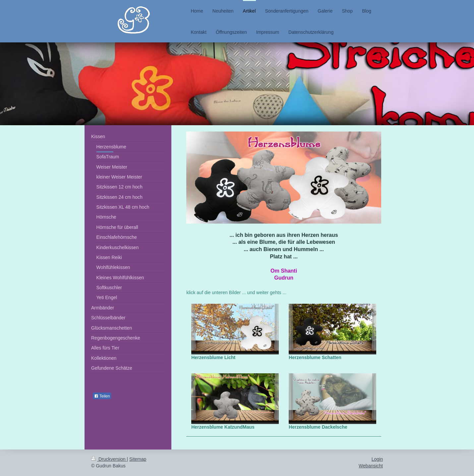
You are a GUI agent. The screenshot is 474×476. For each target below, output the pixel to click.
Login (377, 459)
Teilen (102, 396)
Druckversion (109, 459)
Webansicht (371, 466)
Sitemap (138, 459)
